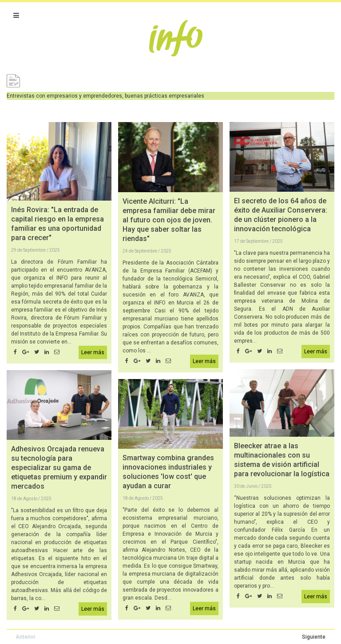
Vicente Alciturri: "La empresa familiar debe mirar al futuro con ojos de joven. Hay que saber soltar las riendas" (169, 220)
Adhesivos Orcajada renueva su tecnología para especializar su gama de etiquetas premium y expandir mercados (59, 468)
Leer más (93, 352)
